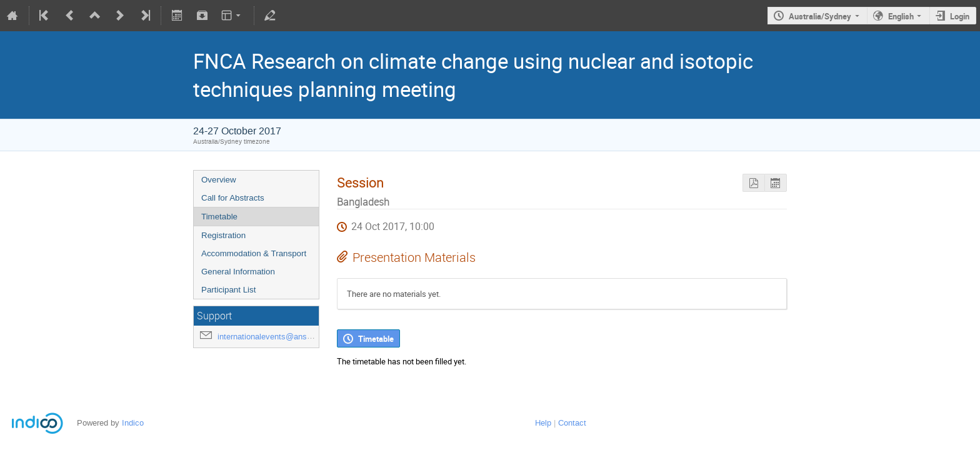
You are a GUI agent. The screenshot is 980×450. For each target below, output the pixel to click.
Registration (223, 235)
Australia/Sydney (820, 16)
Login (960, 16)
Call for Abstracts (233, 198)
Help (543, 423)
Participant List (228, 290)
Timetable (219, 217)
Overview (219, 180)
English (901, 16)
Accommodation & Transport (254, 253)
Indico (133, 423)
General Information (238, 272)
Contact (572, 423)
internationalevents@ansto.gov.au (279, 337)
